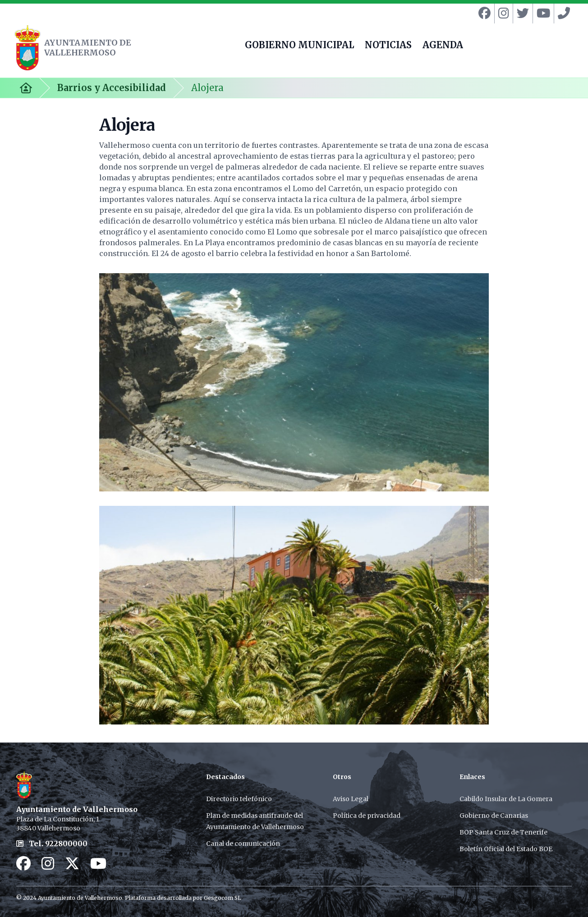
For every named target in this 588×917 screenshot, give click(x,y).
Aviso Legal (351, 799)
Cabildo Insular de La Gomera (506, 799)
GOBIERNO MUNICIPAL (299, 46)
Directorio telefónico (239, 799)
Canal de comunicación (243, 844)
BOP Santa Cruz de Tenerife (503, 832)
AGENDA (443, 46)
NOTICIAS (388, 46)
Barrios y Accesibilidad (112, 88)
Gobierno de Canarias (494, 816)
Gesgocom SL (223, 898)
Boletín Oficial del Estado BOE (506, 849)
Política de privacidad (367, 816)
